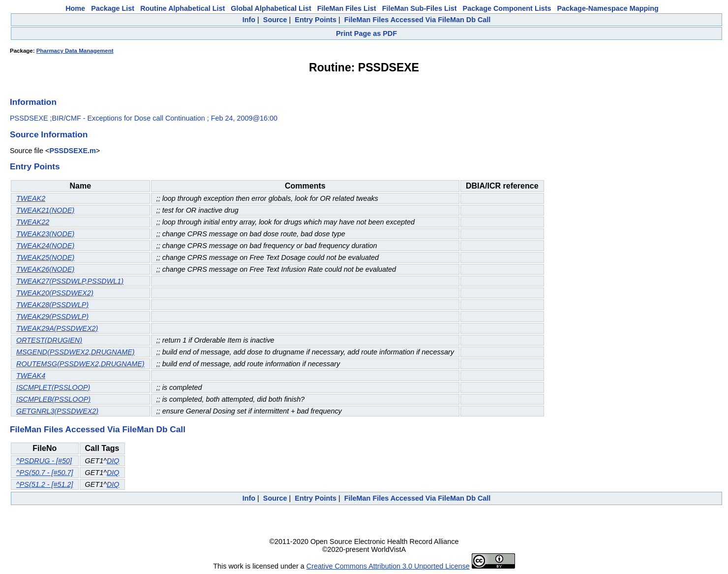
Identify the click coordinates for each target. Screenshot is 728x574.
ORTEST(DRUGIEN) (49, 340)
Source (275, 20)
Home (75, 8)
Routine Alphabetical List (182, 8)
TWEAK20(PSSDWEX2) (55, 293)
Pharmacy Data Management (75, 51)
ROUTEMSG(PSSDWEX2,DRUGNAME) (80, 364)
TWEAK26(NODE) (45, 269)
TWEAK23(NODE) (45, 234)
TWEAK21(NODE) (45, 210)
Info (249, 20)
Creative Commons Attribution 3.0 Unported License (388, 566)
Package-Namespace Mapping (608, 8)
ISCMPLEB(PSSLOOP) (53, 399)
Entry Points (316, 20)
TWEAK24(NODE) (45, 246)
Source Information (49, 134)
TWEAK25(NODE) (45, 257)
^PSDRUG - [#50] (44, 461)
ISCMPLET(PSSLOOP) (53, 387)
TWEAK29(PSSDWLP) (52, 317)
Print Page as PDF (366, 33)
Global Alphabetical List (271, 8)
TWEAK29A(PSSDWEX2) (57, 328)
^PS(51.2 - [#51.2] (45, 484)
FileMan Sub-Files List (420, 8)
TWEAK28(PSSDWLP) (52, 305)
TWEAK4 (31, 376)
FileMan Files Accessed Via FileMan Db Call (418, 20)
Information (33, 102)
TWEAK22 (33, 222)
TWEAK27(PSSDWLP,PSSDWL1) (70, 281)
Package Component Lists (507, 8)
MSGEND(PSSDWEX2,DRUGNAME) (76, 352)
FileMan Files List (347, 8)
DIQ (113, 461)
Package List (113, 8)
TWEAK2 (31, 198)
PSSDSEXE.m (72, 151)
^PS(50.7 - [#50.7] (45, 473)
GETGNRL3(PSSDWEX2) (57, 411)
